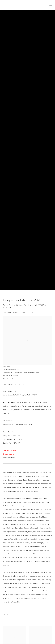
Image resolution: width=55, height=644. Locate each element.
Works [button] (16, 312)
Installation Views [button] (27, 312)
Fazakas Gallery (11, 5)
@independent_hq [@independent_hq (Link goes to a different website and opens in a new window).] (9, 454)
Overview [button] (7, 312)
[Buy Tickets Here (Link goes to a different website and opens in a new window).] (10, 450)
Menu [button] (50, 5)
